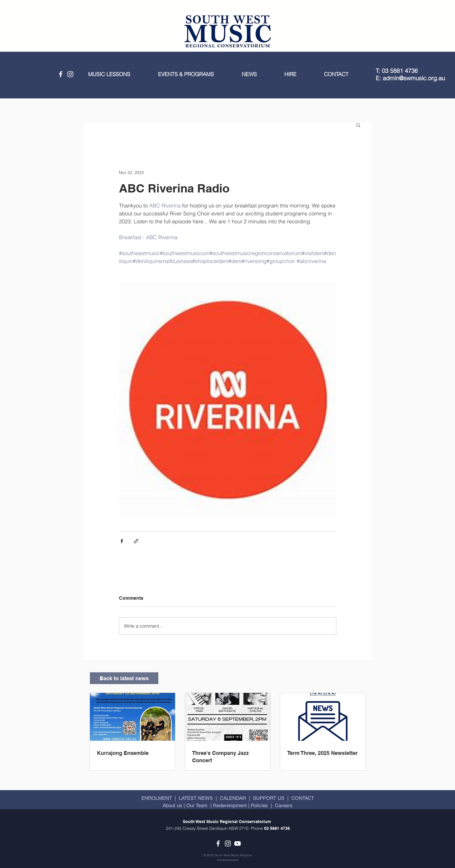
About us (173, 805)
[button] (119, 74)
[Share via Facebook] (122, 541)
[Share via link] (136, 541)
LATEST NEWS (196, 798)
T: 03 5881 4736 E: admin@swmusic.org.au (410, 74)
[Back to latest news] (124, 678)
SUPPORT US (269, 798)
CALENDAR (233, 798)
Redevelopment (230, 805)
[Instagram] (70, 74)
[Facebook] (61, 74)
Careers (284, 805)
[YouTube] (237, 843)
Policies (259, 805)
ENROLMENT (157, 798)
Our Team (196, 805)
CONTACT (303, 798)
